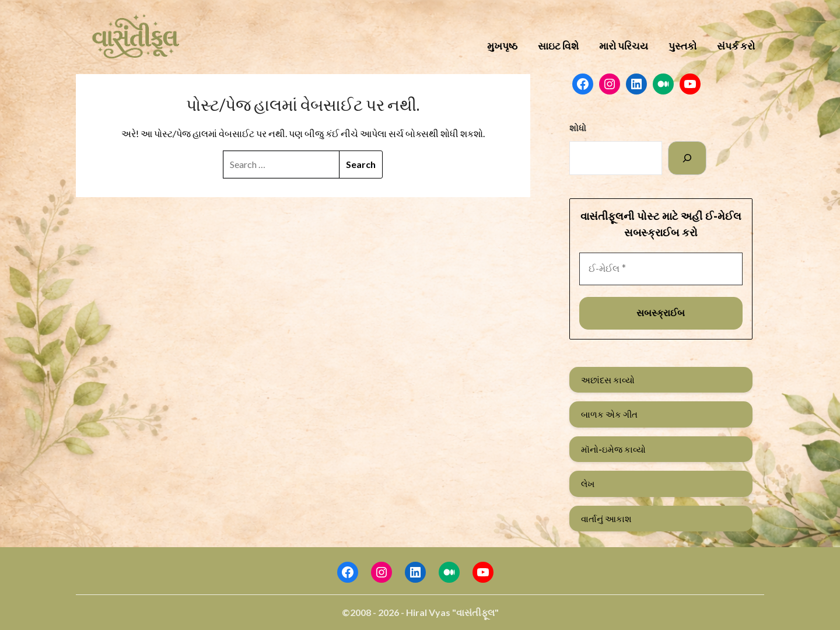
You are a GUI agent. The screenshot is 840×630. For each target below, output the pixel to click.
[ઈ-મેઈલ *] (661, 269)
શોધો (578, 128)
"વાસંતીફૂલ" (475, 612)
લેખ (588, 484)
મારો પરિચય (624, 46)
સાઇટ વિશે (558, 46)
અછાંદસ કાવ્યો (608, 380)
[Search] (687, 158)
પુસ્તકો (682, 46)
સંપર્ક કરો (736, 46)
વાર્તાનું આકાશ (606, 519)
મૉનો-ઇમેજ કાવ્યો (613, 449)
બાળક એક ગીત (609, 414)
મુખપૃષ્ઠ (502, 46)
